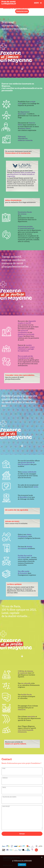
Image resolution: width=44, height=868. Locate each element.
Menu (38, 3)
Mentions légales (8, 865)
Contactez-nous (22, 11)
